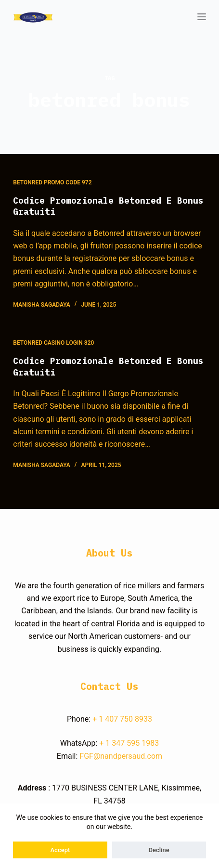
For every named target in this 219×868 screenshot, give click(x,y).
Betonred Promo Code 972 (52, 182)
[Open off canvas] (202, 17)
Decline (159, 850)
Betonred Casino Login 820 (53, 343)
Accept (60, 850)
